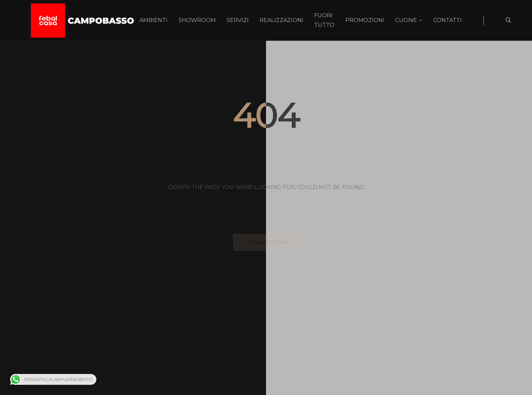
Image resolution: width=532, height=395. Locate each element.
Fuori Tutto (324, 20)
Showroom (197, 20)
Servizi (238, 20)
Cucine (406, 20)
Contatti (448, 20)
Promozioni (365, 20)
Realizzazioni (281, 20)
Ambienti (154, 20)
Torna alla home (266, 243)
